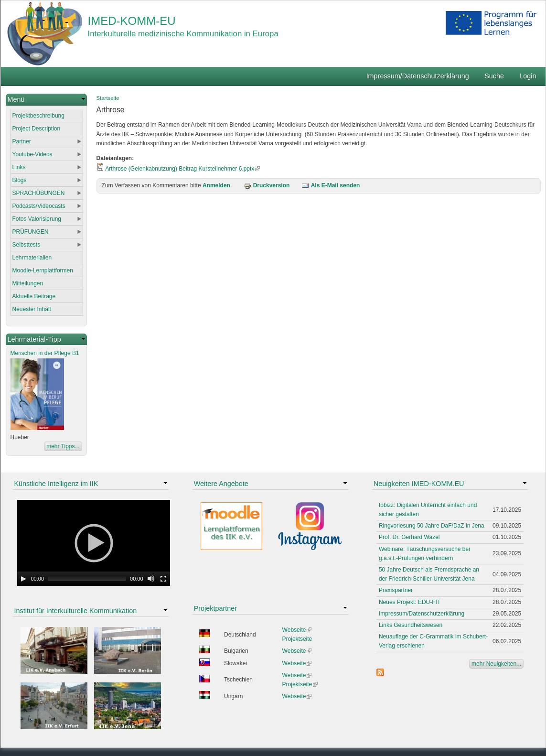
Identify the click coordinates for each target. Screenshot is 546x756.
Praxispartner (396, 590)
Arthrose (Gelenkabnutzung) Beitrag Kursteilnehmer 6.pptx (182, 169)
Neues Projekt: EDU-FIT (410, 602)
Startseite (108, 98)
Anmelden (216, 185)
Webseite (297, 630)
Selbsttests (27, 245)
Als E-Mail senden (331, 185)
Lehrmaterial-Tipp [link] (34, 339)
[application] (94, 543)
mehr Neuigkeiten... (496, 664)
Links (19, 167)
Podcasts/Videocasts (39, 206)
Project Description (37, 129)
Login (528, 76)
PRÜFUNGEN (31, 232)
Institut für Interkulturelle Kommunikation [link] (76, 611)
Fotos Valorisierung (37, 219)
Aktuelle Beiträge (34, 296)
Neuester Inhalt (32, 309)
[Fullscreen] (163, 579)
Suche (494, 76)
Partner (22, 141)
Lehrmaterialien (32, 258)
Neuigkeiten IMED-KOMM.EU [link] (419, 484)
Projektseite (297, 639)
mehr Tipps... (63, 446)
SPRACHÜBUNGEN (39, 193)
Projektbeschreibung (38, 116)
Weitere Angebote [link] (221, 484)
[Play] (23, 579)
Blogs (20, 180)
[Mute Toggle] (151, 579)
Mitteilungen (28, 283)
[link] (46, 100)
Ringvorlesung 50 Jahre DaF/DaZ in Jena (432, 526)
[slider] (87, 579)
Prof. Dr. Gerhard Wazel (409, 537)
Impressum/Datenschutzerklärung (418, 76)
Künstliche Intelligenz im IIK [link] (56, 484)
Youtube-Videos (32, 154)
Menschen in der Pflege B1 (45, 353)
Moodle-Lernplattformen (43, 270)
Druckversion (267, 185)
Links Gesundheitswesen (411, 625)
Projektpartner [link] (215, 608)
